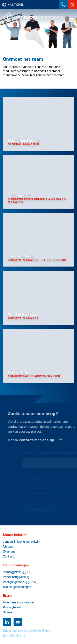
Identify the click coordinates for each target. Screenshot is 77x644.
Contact (8, 556)
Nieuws (8, 546)
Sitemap (9, 612)
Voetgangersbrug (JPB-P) (21, 582)
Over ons (9, 551)
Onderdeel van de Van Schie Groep (26, 630)
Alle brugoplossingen (17, 587)
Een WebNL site (14, 635)
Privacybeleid (12, 607)
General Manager (23, 144)
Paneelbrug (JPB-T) (16, 577)
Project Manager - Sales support (37, 260)
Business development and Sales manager (37, 201)
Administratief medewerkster (34, 376)
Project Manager (23, 318)
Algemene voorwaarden (19, 602)
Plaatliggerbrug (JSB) (18, 572)
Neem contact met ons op (42, 440)
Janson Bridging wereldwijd (21, 541)
